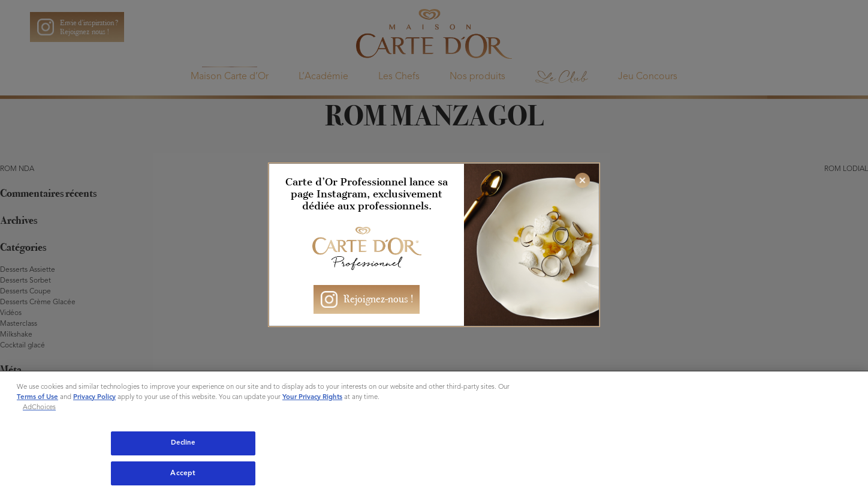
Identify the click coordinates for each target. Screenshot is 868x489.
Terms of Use (37, 397)
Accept (183, 473)
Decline (183, 443)
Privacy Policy (94, 397)
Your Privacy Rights (312, 397)
